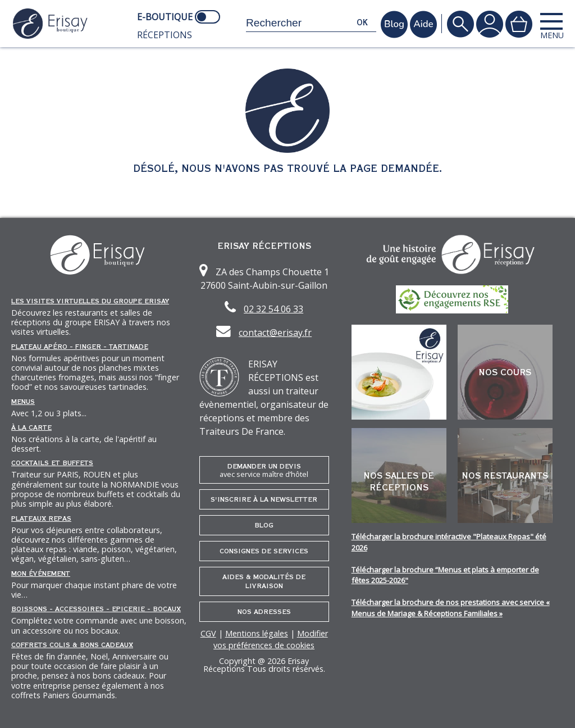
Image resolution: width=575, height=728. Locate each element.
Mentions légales (257, 633)
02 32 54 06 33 (273, 309)
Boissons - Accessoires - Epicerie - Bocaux (96, 609)
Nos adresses (264, 612)
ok (362, 23)
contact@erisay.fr (275, 333)
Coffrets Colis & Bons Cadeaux (72, 645)
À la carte (31, 427)
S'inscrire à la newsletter (264, 499)
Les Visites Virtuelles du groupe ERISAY (90, 301)
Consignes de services (264, 551)
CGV (208, 633)
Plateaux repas (41, 518)
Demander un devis (264, 470)
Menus (23, 402)
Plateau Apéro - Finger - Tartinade (80, 347)
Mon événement (41, 574)
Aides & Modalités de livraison (264, 581)
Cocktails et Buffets (52, 463)
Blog (264, 525)
